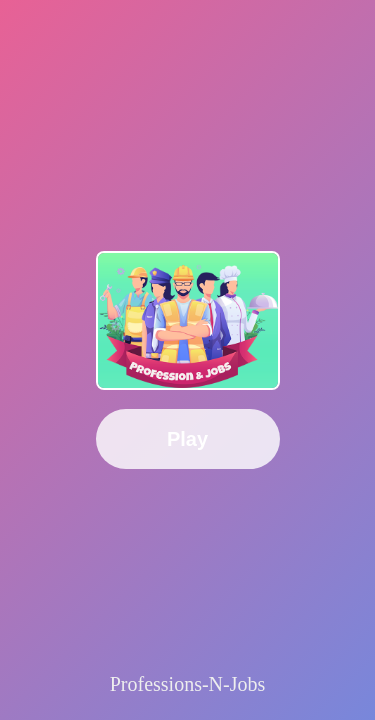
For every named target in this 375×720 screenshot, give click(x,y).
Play (187, 439)
